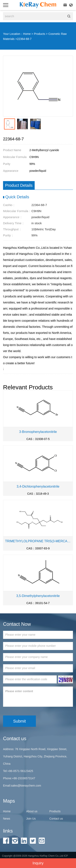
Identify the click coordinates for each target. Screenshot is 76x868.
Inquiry (38, 863)
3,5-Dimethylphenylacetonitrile (38, 596)
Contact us (56, 819)
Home (27, 34)
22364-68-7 (24, 39)
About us (32, 811)
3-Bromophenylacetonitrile (38, 432)
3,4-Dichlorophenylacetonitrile (38, 486)
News (7, 819)
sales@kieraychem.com (26, 786)
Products (39, 34)
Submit (19, 721)
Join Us (31, 819)
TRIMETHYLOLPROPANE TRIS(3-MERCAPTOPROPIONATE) (38, 541)
